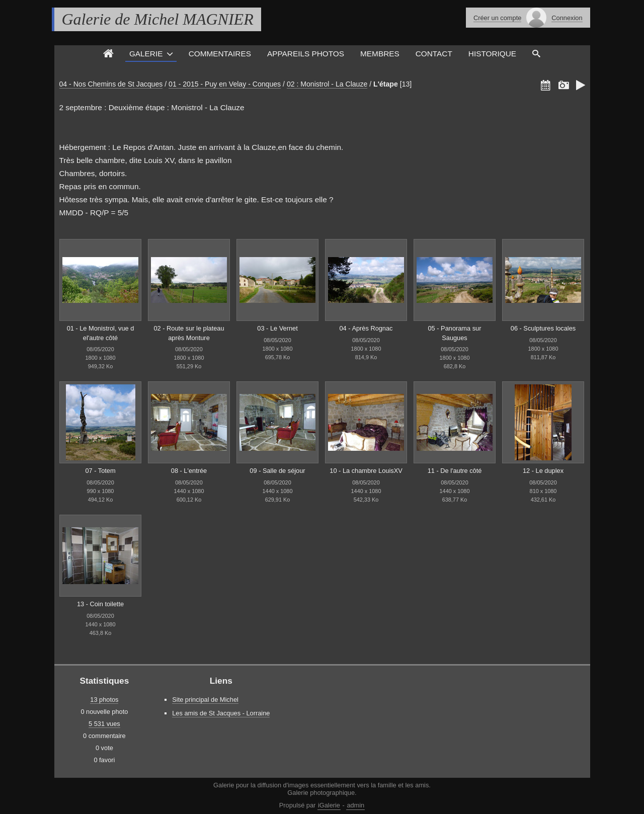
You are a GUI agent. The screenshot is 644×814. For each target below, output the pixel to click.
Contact (434, 54)
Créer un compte (497, 18)
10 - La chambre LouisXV (366, 471)
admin (355, 805)
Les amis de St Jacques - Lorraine (221, 713)
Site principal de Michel (205, 700)
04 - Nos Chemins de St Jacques (111, 84)
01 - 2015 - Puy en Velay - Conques (225, 84)
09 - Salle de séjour (277, 471)
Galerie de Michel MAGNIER (158, 19)
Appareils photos (306, 54)
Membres (380, 54)
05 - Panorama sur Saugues (455, 333)
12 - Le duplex (543, 471)
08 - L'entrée (189, 471)
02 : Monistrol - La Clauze (327, 84)
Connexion (567, 18)
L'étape (386, 84)
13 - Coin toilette (100, 604)
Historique (492, 54)
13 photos (104, 700)
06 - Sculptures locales (543, 328)
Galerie (146, 54)
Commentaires (220, 54)
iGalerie (329, 805)
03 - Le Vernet (277, 328)
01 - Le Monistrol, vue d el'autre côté (101, 333)
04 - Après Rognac (366, 328)
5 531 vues (104, 724)
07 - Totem (100, 471)
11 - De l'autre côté (455, 471)
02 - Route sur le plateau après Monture (189, 333)
